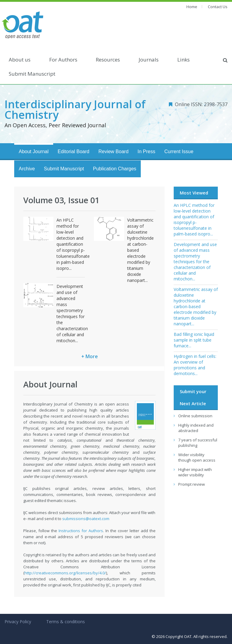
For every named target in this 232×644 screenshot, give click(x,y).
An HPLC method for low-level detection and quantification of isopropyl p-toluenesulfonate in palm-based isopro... (73, 244)
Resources (108, 60)
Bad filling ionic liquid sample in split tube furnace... (194, 340)
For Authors (63, 60)
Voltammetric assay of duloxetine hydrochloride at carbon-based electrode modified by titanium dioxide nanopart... (196, 306)
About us (20, 60)
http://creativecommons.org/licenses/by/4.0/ (65, 573)
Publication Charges (115, 169)
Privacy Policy (18, 622)
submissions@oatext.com (86, 519)
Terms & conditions (66, 622)
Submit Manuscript (32, 74)
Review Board (114, 152)
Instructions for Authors (81, 531)
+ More (90, 356)
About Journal (34, 152)
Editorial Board (74, 152)
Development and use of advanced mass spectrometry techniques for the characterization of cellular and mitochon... (72, 313)
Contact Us (218, 7)
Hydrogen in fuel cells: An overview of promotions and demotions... (195, 365)
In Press (146, 152)
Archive (27, 169)
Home (192, 7)
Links (184, 60)
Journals (149, 60)
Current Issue (179, 152)
